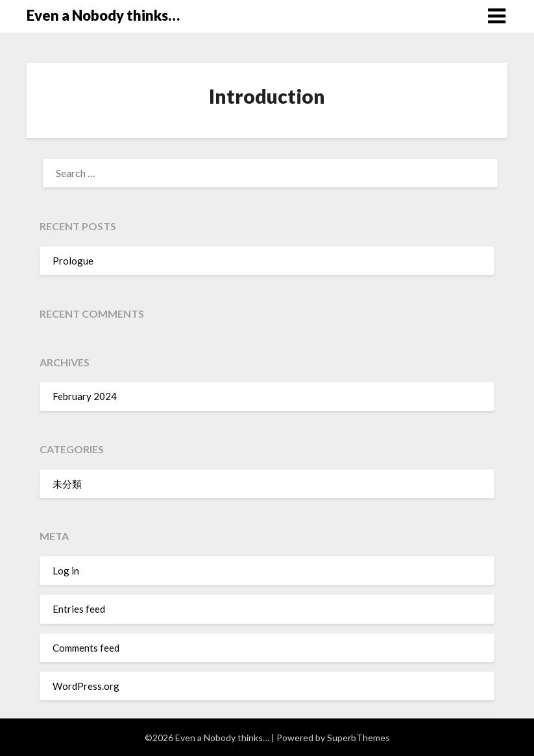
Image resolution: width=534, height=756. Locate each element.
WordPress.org (86, 686)
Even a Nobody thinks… (103, 15)
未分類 (67, 484)
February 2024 (85, 396)
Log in (66, 571)
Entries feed (79, 609)
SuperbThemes (358, 738)
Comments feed (86, 648)
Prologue (73, 261)
